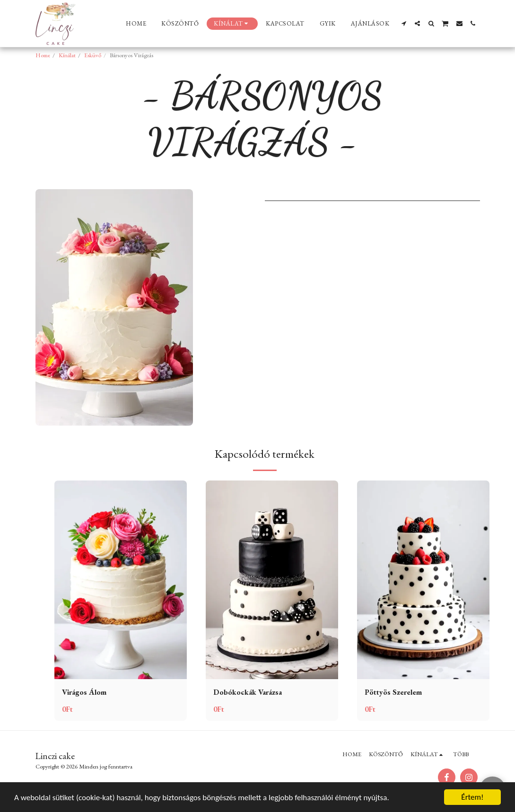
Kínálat (67, 55)
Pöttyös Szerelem (393, 692)
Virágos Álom (84, 692)
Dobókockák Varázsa (248, 692)
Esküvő (93, 55)
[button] (404, 23)
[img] (121, 580)
